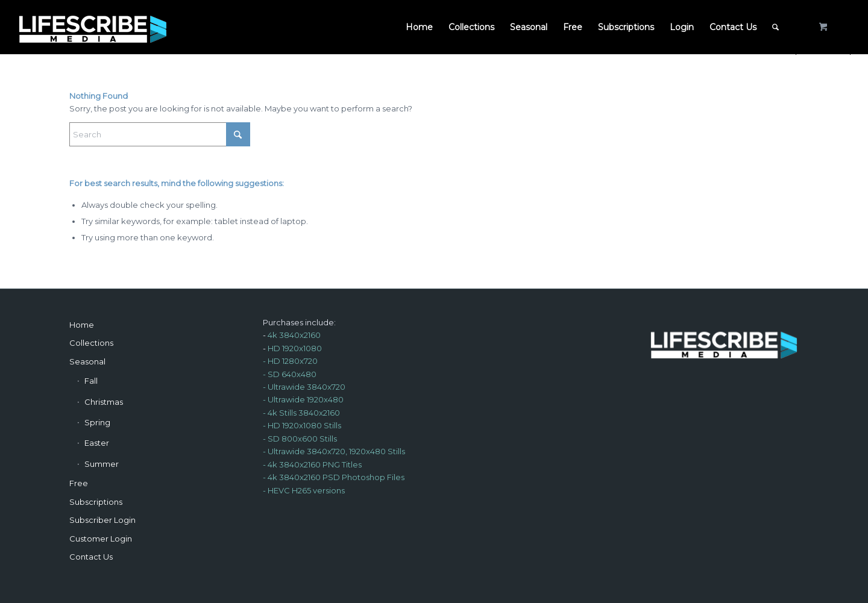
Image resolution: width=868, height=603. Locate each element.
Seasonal (87, 361)
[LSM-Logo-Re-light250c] (93, 27)
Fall (91, 381)
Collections (91, 343)
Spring (97, 422)
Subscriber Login (102, 520)
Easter (97, 443)
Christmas (104, 402)
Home (82, 325)
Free (79, 483)
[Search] (775, 27)
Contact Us (91, 557)
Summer (102, 464)
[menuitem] (419, 27)
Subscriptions (96, 502)
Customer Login (101, 539)
